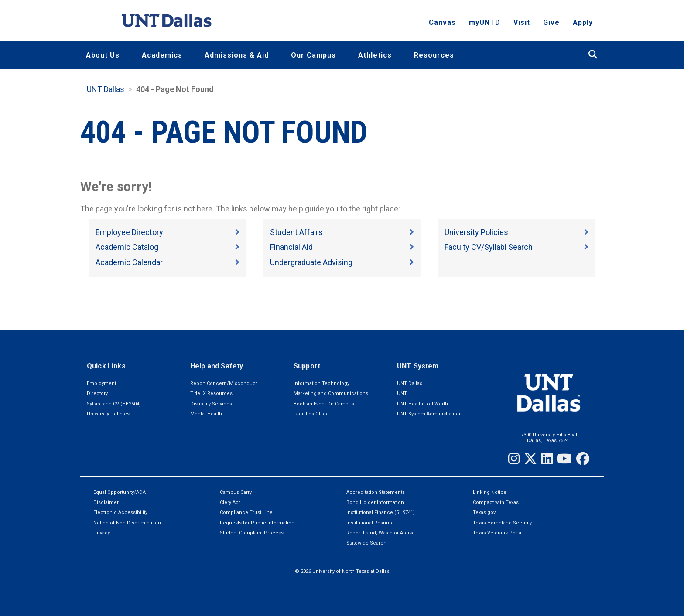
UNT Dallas (106, 89)
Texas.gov (484, 512)
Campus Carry (236, 492)
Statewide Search (366, 543)
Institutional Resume (370, 523)
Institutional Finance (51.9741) (381, 512)
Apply (583, 24)
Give (551, 24)
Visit (522, 24)
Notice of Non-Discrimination (127, 523)
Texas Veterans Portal (498, 533)
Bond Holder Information (375, 502)
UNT (402, 393)
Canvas (442, 24)
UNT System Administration (429, 414)
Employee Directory (129, 232)
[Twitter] (530, 459)
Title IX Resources (211, 393)
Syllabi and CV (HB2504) (114, 404)
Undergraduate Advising (311, 262)
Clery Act (230, 502)
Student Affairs (296, 232)
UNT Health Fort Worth (422, 404)
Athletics (375, 55)
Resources (434, 55)
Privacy (102, 533)
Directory (97, 393)
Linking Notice (490, 492)
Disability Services (211, 404)
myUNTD (485, 24)
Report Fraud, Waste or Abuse (381, 533)
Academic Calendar (129, 262)
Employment (101, 383)
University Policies (476, 232)
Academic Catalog (127, 247)
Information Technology (321, 383)
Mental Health (206, 414)
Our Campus (313, 55)
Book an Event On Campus (324, 404)
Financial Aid (291, 247)
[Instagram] (514, 459)
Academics (162, 55)
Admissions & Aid (237, 55)
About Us (103, 55)
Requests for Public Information (257, 523)
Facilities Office (311, 414)
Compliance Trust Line (246, 512)
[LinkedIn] (547, 459)
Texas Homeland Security (502, 523)
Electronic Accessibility (120, 512)
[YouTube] (564, 459)
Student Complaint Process (252, 533)
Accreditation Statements (376, 492)
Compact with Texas (496, 502)
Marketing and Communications (331, 393)
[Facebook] (583, 459)
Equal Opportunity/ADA (120, 492)
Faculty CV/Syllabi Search (489, 247)
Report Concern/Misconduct (224, 383)
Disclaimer (106, 502)
